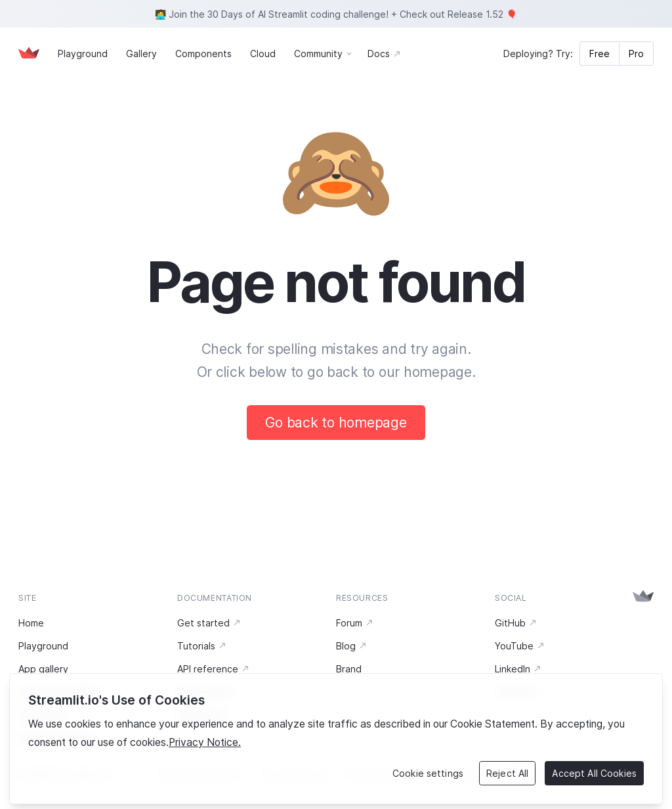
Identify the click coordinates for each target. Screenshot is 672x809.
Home (31, 623)
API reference (214, 669)
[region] (336, 739)
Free (599, 54)
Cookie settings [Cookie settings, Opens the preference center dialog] (428, 773)
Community (318, 54)
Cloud (263, 54)
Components (203, 54)
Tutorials (202, 646)
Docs (385, 54)
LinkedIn (518, 669)
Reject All (507, 773)
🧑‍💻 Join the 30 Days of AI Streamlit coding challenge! (272, 14)
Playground (83, 54)
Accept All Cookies (594, 773)
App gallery (43, 669)
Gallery (141, 54)
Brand (349, 669)
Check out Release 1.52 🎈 (458, 14)
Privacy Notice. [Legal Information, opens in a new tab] (205, 742)
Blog (352, 646)
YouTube (520, 646)
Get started (209, 623)
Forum (355, 623)
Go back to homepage (336, 423)
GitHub (516, 623)
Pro (636, 54)
